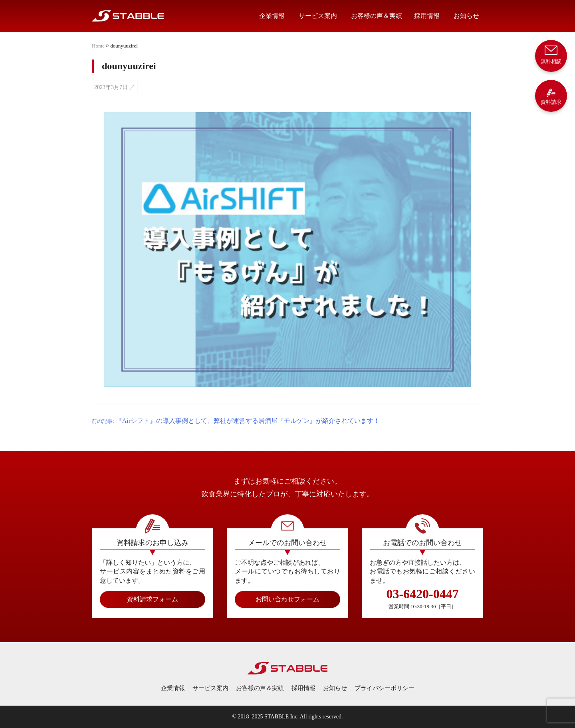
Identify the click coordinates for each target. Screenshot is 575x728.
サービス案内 (318, 16)
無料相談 (551, 54)
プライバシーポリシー (385, 688)
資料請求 (551, 96)
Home (98, 46)
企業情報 (272, 16)
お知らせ (466, 16)
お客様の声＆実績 (377, 16)
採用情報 (427, 16)
